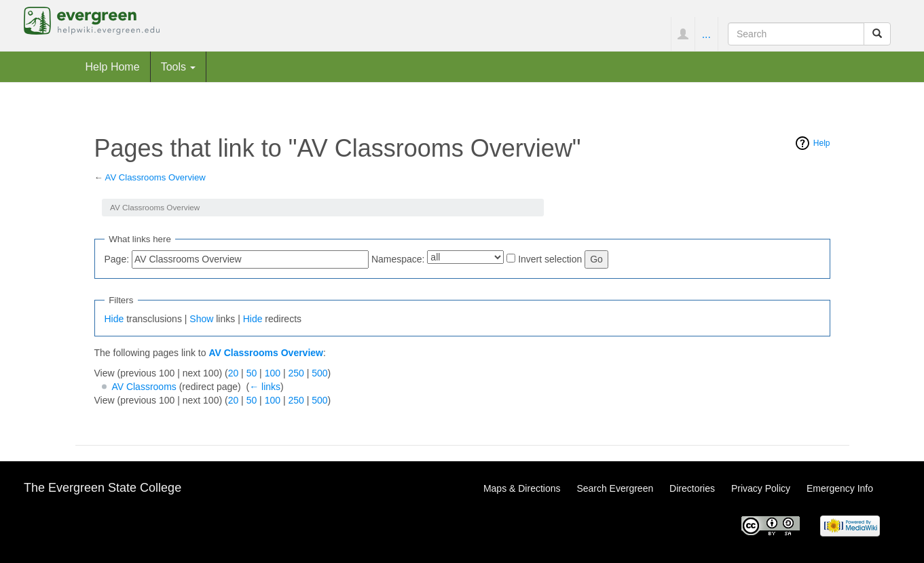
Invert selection (550, 259)
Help (822, 143)
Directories (692, 488)
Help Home (113, 66)
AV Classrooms (144, 387)
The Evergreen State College (103, 488)
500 (319, 373)
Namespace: (398, 259)
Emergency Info (840, 488)
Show (201, 319)
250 (296, 373)
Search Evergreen (615, 488)
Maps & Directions (522, 488)
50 (252, 373)
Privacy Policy (761, 488)
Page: (117, 259)
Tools (179, 66)
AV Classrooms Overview (155, 177)
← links (265, 387)
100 (273, 373)
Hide (114, 319)
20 (234, 373)
